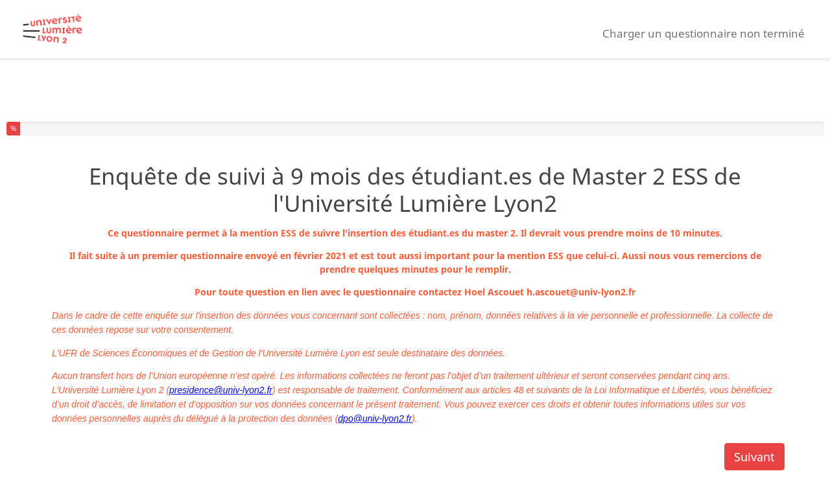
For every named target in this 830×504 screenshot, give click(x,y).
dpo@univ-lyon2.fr (375, 418)
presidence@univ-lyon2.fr (221, 390)
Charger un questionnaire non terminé (704, 33)
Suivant (754, 457)
